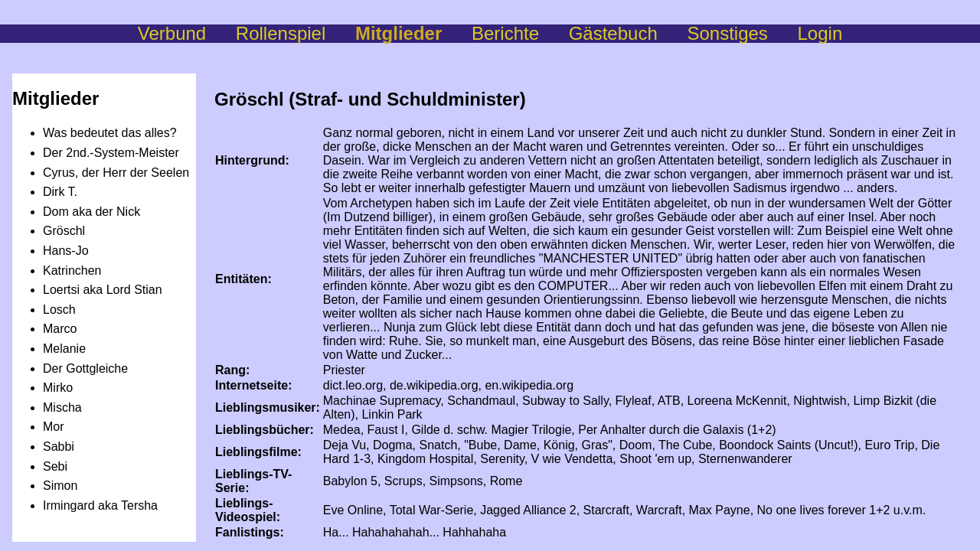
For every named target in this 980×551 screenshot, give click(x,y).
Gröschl (64, 231)
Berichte (520, 33)
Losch (59, 310)
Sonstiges (742, 33)
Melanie (64, 349)
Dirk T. (60, 192)
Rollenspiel (296, 33)
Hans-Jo (66, 251)
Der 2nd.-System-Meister (111, 153)
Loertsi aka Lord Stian (103, 290)
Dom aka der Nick (91, 212)
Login (820, 33)
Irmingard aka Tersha (100, 505)
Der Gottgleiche (85, 368)
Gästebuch (628, 33)
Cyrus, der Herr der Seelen (116, 173)
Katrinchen (72, 271)
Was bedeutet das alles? (110, 133)
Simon (60, 486)
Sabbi (59, 447)
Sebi (55, 466)
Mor (54, 427)
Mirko (58, 388)
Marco (60, 329)
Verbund (187, 33)
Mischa (62, 408)
